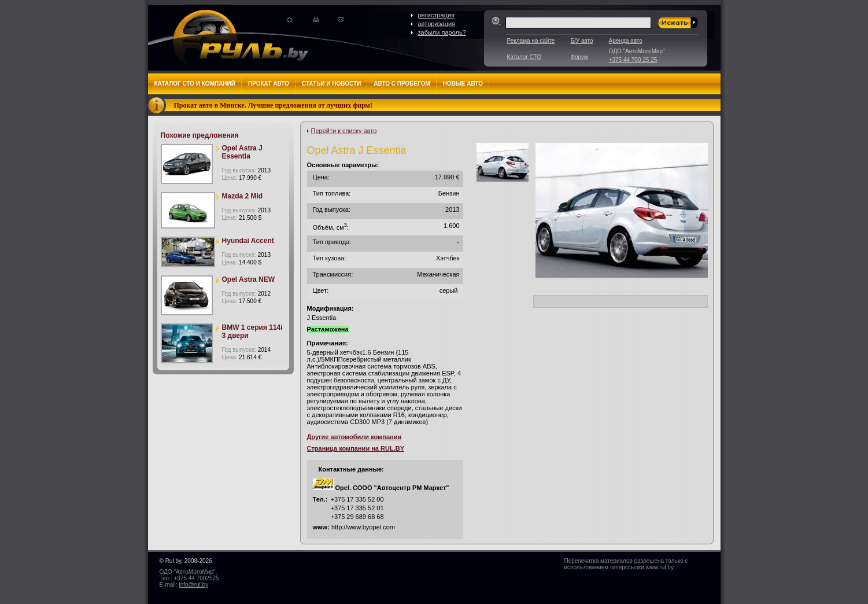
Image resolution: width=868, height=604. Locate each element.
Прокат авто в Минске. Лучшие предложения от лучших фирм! (274, 105)
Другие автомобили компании (354, 437)
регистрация (437, 15)
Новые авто (463, 84)
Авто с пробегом (402, 84)
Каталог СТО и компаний (195, 84)
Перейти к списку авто (344, 131)
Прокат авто (269, 84)
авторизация (437, 24)
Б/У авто (581, 41)
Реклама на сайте (531, 41)
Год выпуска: (246, 170)
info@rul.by (193, 585)
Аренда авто (626, 41)
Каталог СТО (524, 57)
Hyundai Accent (248, 241)
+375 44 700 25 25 (633, 60)
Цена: (242, 178)
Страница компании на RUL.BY (356, 448)
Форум (579, 57)
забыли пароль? (442, 32)
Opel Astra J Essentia (242, 152)
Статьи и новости (331, 84)
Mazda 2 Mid (243, 196)
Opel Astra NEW (249, 279)
